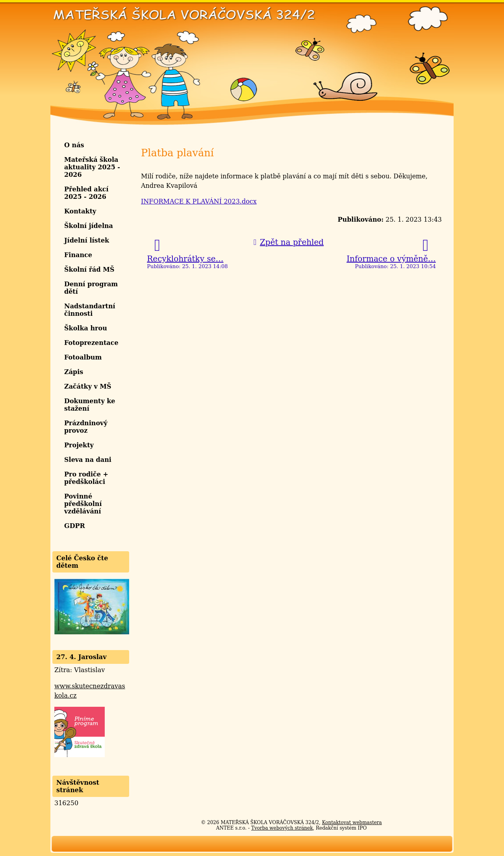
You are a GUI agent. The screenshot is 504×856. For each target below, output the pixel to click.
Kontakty (80, 211)
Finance (78, 255)
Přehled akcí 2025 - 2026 (86, 193)
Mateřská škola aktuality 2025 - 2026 (92, 167)
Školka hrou (86, 328)
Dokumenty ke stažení (90, 405)
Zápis (74, 372)
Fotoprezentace (91, 343)
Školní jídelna (89, 226)
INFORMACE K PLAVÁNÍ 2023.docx (199, 201)
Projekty (79, 445)
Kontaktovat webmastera (352, 823)
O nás (74, 145)
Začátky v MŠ (88, 386)
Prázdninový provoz (86, 427)
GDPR (75, 526)
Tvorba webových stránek (282, 828)
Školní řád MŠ (89, 270)
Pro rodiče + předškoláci (86, 478)
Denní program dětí (91, 288)
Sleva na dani (88, 460)
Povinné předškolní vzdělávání (83, 504)
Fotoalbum (83, 357)
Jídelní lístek (87, 240)
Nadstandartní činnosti (90, 310)
